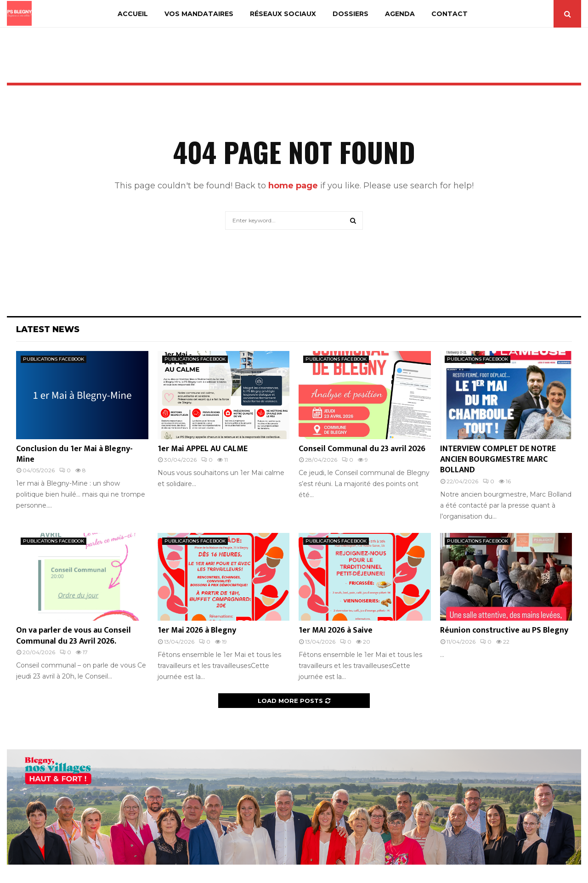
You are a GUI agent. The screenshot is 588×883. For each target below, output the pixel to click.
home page (293, 186)
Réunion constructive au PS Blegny (504, 630)
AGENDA (400, 14)
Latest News (48, 329)
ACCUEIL (133, 14)
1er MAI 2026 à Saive (336, 630)
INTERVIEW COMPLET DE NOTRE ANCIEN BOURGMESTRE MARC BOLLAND (498, 460)
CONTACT (449, 14)
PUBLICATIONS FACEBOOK (54, 359)
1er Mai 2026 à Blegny (197, 630)
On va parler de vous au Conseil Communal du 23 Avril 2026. (73, 636)
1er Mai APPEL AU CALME (203, 449)
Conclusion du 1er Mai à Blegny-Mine (74, 454)
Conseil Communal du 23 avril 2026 (362, 449)
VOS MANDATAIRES (199, 14)
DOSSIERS (351, 14)
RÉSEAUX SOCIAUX (283, 14)
